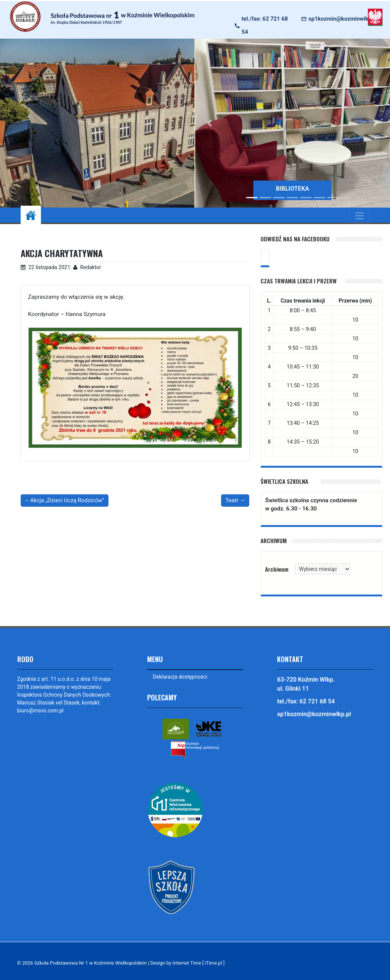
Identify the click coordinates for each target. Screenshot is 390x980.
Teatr (232, 500)
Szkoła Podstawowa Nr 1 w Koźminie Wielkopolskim (90, 963)
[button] (210, 123)
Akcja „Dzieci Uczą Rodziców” (67, 500)
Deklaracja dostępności (180, 677)
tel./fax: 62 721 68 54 (265, 25)
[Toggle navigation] (359, 216)
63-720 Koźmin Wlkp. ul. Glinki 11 (306, 684)
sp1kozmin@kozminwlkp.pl (343, 19)
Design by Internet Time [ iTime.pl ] (187, 963)
